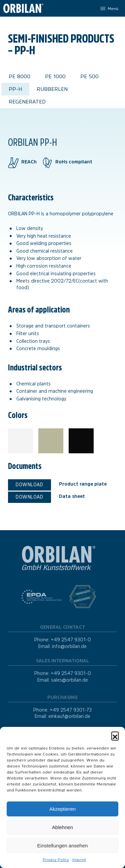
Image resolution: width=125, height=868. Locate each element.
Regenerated (27, 102)
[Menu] (109, 8)
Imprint (79, 860)
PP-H (15, 89)
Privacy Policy (56, 860)
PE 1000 (55, 76)
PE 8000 (19, 76)
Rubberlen (52, 89)
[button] (115, 735)
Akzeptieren (62, 809)
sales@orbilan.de (69, 680)
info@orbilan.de (69, 646)
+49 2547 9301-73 (71, 710)
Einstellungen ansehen (63, 846)
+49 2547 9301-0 (71, 640)
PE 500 (89, 76)
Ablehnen (62, 827)
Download (29, 485)
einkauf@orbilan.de (69, 716)
